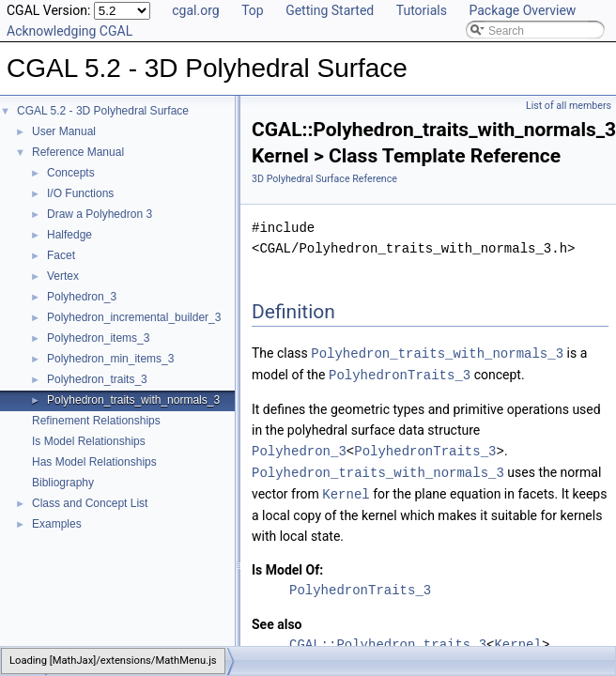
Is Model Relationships (89, 441)
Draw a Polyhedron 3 (100, 214)
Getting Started (330, 10)
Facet (61, 255)
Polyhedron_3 (82, 297)
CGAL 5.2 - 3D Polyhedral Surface (103, 111)
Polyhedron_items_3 (98, 338)
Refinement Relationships (96, 421)
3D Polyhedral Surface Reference (324, 179)
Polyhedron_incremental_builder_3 (134, 317)
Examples (57, 524)
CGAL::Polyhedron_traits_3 (388, 640)
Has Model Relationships (94, 462)
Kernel (346, 490)
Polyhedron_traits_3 (97, 379)
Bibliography (63, 483)
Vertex (63, 276)
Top (253, 10)
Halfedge (69, 235)
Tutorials (422, 10)
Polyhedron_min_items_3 (110, 359)
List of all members (569, 106)
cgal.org (195, 10)
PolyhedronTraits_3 (400, 373)
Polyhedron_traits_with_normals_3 (133, 400)
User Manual (64, 131)
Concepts (71, 173)
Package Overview (522, 10)
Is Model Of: (287, 565)
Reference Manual (78, 152)
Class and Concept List (90, 503)
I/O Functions (80, 193)
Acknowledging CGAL (69, 31)
